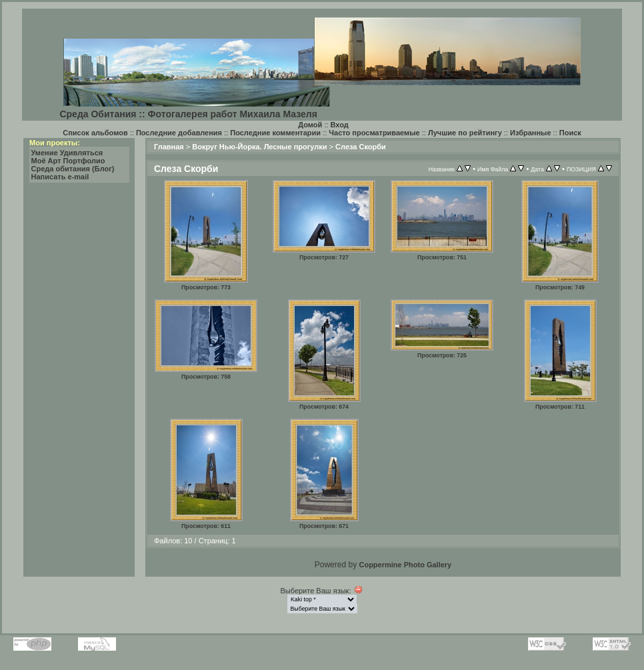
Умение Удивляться (67, 153)
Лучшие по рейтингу (465, 133)
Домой (310, 125)
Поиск (570, 133)
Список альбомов (95, 133)
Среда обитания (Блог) (73, 169)
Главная (169, 147)
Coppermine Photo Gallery (405, 565)
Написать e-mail (60, 177)
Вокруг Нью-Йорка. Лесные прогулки (259, 147)
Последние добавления (179, 133)
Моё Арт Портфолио (68, 161)
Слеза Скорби (361, 147)
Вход (340, 125)
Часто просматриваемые (374, 133)
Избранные (531, 133)
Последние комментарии (275, 133)
